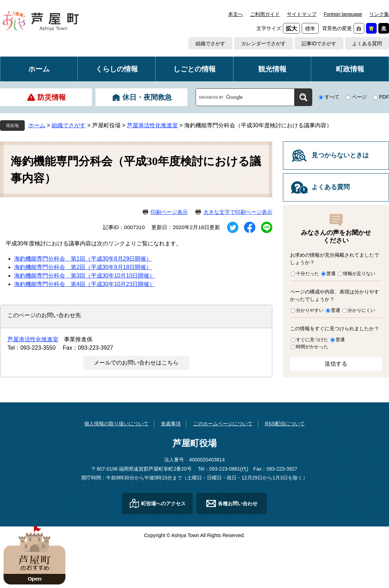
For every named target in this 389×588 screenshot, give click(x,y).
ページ (359, 97)
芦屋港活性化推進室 (152, 125)
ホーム (39, 69)
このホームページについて (223, 424)
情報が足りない (359, 273)
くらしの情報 (117, 69)
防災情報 (52, 97)
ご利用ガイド (265, 14)
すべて (332, 97)
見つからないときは (340, 155)
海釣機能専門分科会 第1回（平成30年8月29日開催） (83, 259)
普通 (331, 273)
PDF (384, 97)
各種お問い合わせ (238, 503)
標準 (310, 29)
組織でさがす (210, 43)
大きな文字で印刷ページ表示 (238, 212)
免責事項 (171, 424)
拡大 (291, 28)
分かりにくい (361, 310)
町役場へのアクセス (163, 503)
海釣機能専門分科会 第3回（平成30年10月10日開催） (85, 276)
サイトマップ (302, 14)
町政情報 (350, 69)
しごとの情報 (194, 69)
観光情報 (272, 69)
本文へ (236, 14)
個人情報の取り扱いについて (116, 424)
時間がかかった (312, 347)
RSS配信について (285, 424)
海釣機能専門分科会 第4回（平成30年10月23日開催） (85, 284)
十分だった (307, 273)
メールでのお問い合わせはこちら (136, 363)
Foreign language (343, 14)
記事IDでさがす (319, 43)
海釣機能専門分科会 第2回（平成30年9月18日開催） (83, 267)
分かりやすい (310, 310)
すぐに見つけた (312, 340)
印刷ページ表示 (169, 212)
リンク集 (379, 14)
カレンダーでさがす (263, 43)
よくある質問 (367, 43)
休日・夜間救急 (147, 97)
